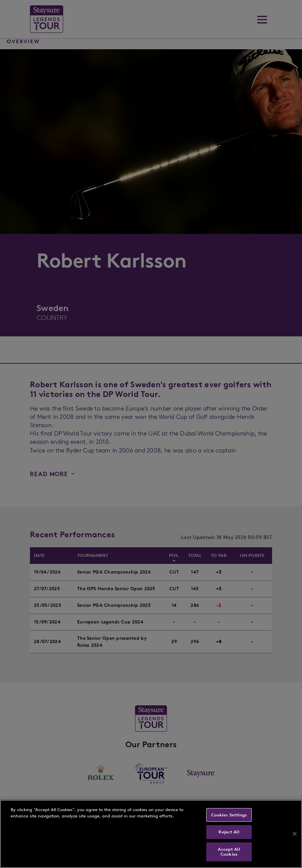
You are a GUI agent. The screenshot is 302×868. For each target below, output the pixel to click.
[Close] (295, 834)
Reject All (229, 832)
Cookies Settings (229, 815)
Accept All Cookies (229, 852)
